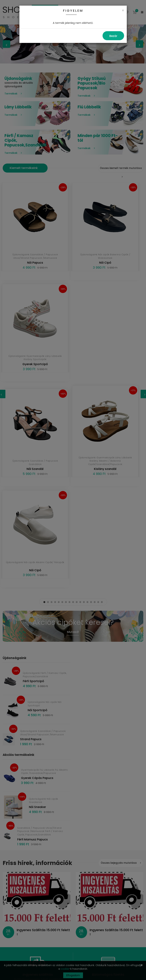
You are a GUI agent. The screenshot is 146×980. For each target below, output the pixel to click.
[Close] (123, 10)
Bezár (113, 36)
